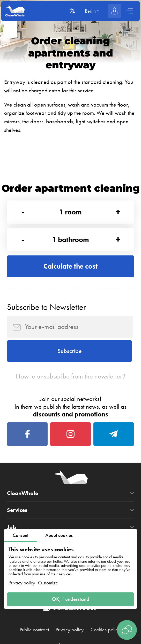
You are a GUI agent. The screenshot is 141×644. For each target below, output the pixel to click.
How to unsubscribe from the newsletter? (70, 379)
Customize (48, 582)
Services (18, 514)
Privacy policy (22, 582)
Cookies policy (107, 634)
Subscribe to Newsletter (46, 309)
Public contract (33, 634)
